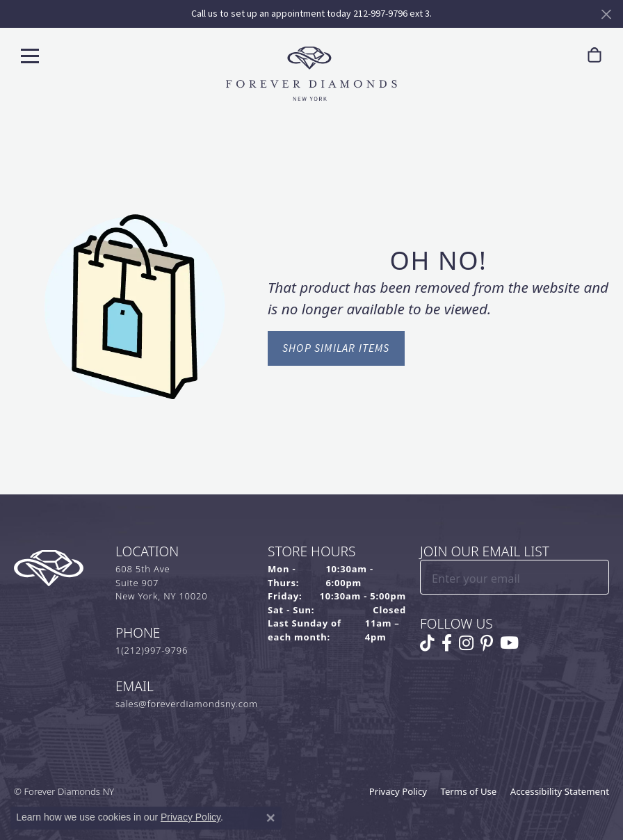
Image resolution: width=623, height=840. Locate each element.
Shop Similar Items (336, 348)
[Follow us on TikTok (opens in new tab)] (427, 643)
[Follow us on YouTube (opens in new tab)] (509, 643)
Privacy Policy (398, 791)
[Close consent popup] (270, 818)
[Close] (606, 14)
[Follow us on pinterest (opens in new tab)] (487, 643)
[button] (563, 56)
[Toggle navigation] (30, 55)
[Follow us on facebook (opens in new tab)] (447, 643)
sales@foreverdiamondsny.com (187, 704)
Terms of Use (469, 791)
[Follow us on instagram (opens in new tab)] (466, 643)
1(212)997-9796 (152, 650)
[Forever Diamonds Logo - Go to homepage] (311, 74)
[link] (535, 56)
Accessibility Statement (560, 791)
